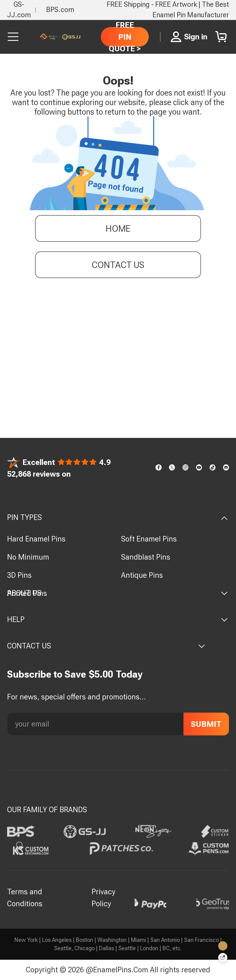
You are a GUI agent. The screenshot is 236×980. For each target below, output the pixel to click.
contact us (118, 266)
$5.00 (101, 674)
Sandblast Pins (146, 557)
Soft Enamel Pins (149, 539)
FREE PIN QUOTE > (125, 37)
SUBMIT (206, 724)
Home (118, 230)
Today (129, 674)
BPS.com (60, 10)
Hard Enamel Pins (36, 539)
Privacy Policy (103, 898)
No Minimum (28, 557)
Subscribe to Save (47, 674)
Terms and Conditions (25, 898)
